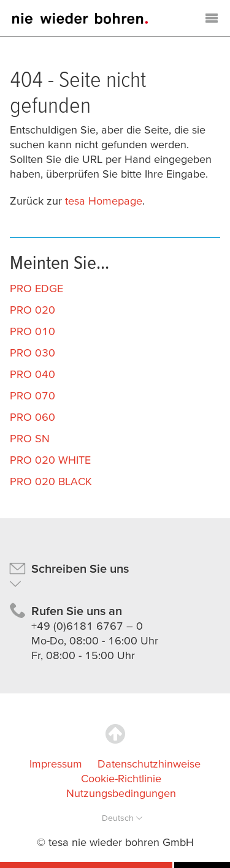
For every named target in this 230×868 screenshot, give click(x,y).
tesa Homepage (104, 201)
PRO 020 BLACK (51, 481)
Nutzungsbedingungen (121, 793)
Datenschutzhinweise (149, 764)
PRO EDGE (36, 288)
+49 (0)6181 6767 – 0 (87, 626)
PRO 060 (33, 417)
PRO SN (30, 438)
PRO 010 (33, 331)
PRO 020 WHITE (50, 460)
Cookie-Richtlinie (121, 778)
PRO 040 (33, 374)
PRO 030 (33, 353)
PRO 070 (33, 395)
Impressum (56, 764)
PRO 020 (33, 310)
